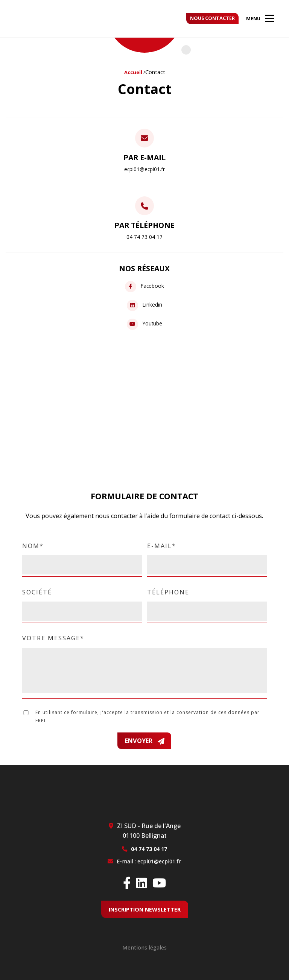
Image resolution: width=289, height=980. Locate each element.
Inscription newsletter (145, 909)
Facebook (144, 286)
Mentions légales (144, 947)
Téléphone (207, 602)
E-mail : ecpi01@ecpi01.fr (149, 861)
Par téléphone (144, 230)
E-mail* (207, 555)
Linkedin (144, 305)
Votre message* (144, 664)
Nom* (82, 555)
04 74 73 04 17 (149, 849)
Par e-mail (144, 162)
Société (82, 602)
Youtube (144, 324)
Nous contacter (212, 18)
